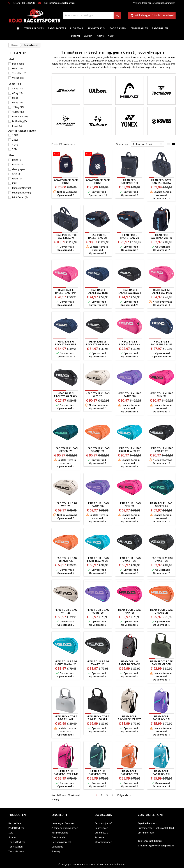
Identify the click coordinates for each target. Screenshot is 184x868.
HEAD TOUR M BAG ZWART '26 (161, 559)
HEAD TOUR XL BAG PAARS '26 (129, 395)
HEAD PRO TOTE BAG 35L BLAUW (161, 181)
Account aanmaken (165, 3)
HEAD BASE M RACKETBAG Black (98, 343)
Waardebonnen (103, 842)
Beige (17, 160)
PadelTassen (118, 28)
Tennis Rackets (34, 28)
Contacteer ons (151, 815)
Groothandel (59, 837)
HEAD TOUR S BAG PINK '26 (129, 611)
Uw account (104, 815)
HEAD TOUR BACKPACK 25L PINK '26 (66, 774)
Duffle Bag (19, 121)
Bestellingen (101, 828)
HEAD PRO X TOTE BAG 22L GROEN (161, 663)
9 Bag (17, 102)
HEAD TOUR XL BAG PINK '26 (161, 395)
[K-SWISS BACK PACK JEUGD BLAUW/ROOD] (66, 154)
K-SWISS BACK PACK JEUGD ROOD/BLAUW (98, 183)
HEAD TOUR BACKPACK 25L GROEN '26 (98, 774)
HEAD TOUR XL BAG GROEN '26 (66, 450)
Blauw (18, 165)
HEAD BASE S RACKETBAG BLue (161, 343)
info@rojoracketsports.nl (62, 3)
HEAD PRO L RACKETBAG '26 (129, 236)
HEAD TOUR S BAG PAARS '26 (98, 611)
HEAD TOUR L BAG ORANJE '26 (66, 559)
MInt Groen (20, 197)
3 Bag (17, 88)
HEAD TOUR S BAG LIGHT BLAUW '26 (66, 663)
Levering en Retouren (63, 823)
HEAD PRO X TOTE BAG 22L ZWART (98, 718)
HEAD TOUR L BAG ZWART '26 (130, 559)
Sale (111, 36)
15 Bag (18, 112)
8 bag (17, 98)
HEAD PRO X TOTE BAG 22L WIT (66, 718)
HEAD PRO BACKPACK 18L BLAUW (130, 183)
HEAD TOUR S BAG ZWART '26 (98, 663)
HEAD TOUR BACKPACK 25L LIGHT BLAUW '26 (161, 774)
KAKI (16, 183)
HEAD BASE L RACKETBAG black (129, 291)
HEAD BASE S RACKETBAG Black (66, 395)
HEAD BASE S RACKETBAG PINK (130, 343)
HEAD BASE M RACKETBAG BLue (66, 343)
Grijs (16, 174)
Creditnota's (101, 833)
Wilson (18, 78)
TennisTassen (97, 28)
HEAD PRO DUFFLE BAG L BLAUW (66, 236)
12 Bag (18, 107)
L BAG (17, 126)
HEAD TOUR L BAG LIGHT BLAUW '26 (98, 559)
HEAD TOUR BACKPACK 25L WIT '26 (129, 719)
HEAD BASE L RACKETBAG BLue (98, 291)
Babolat (18, 64)
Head (17, 68)
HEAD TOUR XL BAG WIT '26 (98, 395)
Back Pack (20, 117)
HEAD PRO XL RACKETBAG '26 (98, 236)
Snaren (75, 36)
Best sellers (15, 823)
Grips (100, 36)
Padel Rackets (57, 28)
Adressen (100, 837)
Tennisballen (139, 28)
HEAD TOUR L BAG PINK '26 (130, 505)
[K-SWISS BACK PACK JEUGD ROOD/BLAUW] (98, 154)
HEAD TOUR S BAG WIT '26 (66, 611)
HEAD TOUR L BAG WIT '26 (66, 505)
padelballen (160, 28)
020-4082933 (28, 3)
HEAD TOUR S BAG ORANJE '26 (161, 611)
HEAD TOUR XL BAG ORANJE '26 (98, 450)
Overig (88, 36)
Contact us (57, 847)
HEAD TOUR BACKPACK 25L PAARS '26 (161, 719)
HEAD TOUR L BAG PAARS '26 (98, 505)
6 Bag (17, 93)
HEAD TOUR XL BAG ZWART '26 (161, 450)
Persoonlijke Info (104, 823)
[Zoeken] (92, 15)
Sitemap (56, 851)
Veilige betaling (60, 833)
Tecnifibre (19, 73)
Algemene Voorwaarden (65, 828)
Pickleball (77, 28)
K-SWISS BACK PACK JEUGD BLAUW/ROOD (66, 183)
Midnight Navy (21, 188)
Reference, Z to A (148, 144)
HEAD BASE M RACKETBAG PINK (161, 291)
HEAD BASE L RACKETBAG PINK (66, 291)
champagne (20, 169)
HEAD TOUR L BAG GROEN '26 (161, 505)
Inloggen (147, 3)
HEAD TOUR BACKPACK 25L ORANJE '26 (130, 774)
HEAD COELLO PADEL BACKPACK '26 (129, 664)
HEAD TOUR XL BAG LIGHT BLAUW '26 (129, 450)
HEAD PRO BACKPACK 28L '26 (161, 236)
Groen (17, 179)
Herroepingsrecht (61, 842)
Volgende (124, 795)
